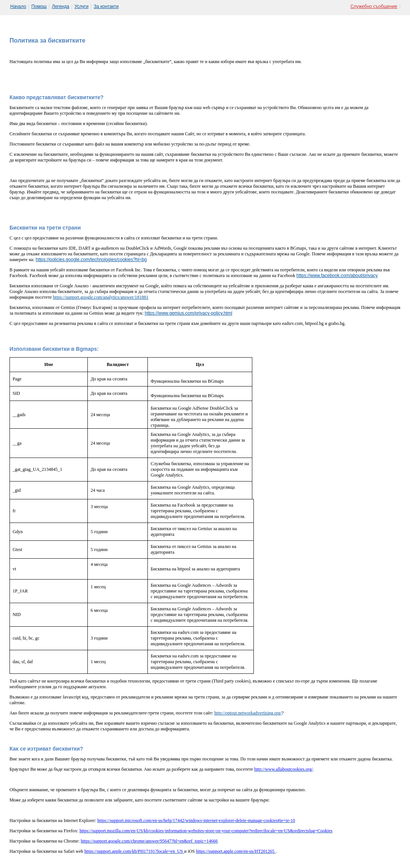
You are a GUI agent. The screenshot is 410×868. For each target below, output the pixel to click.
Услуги (82, 6)
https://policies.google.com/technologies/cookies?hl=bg (91, 260)
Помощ (39, 6)
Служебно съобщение (374, 6)
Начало (18, 6)
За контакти (106, 6)
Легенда (61, 6)
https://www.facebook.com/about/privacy (337, 276)
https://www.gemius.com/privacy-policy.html (189, 313)
